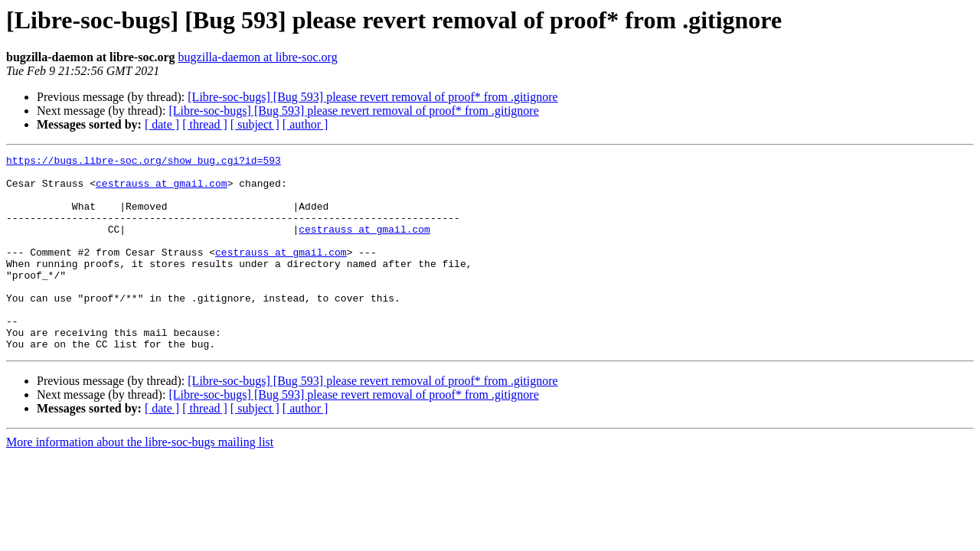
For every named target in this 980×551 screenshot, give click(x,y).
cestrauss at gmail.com (162, 190)
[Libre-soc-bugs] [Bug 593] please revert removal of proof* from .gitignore (372, 97)
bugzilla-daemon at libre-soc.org (258, 57)
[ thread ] (205, 124)
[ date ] (162, 124)
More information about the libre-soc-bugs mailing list (140, 481)
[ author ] (305, 124)
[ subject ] (255, 124)
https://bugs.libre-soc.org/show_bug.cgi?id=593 (144, 162)
